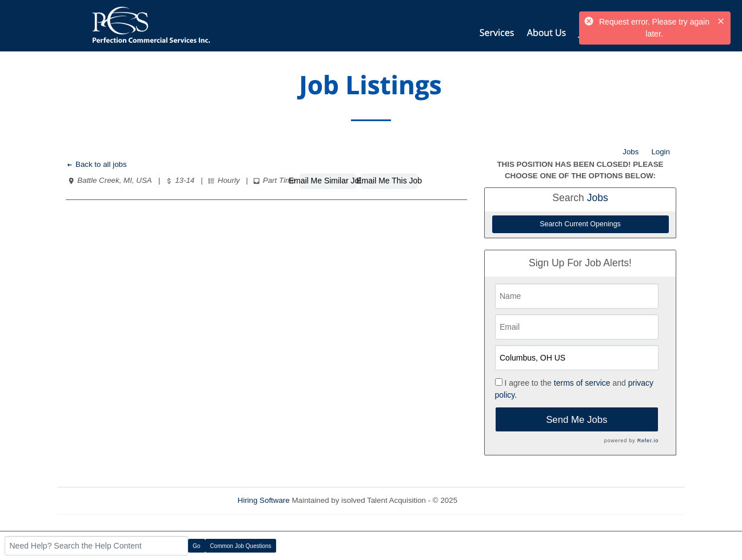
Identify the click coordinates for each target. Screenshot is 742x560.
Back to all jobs (96, 164)
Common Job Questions (240, 546)
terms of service (582, 383)
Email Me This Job (389, 181)
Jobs (631, 152)
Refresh (491, 500)
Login (661, 152)
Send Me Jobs (577, 420)
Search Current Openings (580, 224)
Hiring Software (264, 500)
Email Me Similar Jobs (328, 181)
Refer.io (648, 441)
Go (196, 546)
